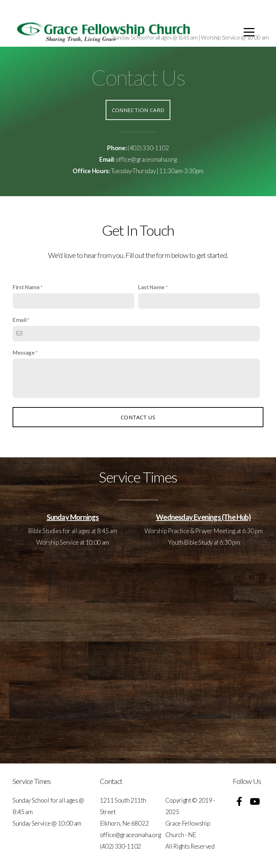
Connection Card (138, 110)
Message (24, 352)
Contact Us (138, 417)
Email (19, 320)
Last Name (151, 287)
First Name (26, 287)
